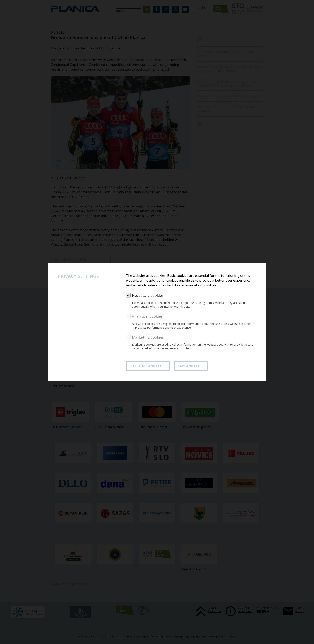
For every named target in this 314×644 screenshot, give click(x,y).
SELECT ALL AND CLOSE (148, 366)
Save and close (191, 366)
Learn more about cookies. (196, 285)
